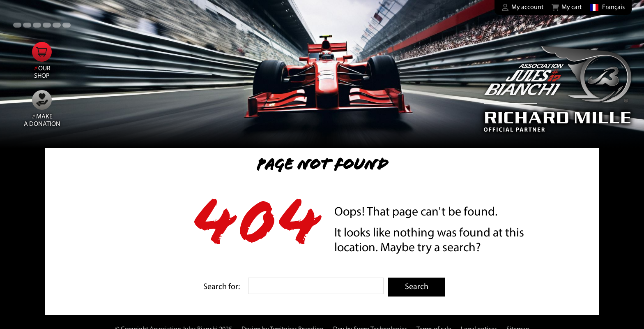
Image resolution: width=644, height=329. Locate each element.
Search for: (222, 287)
